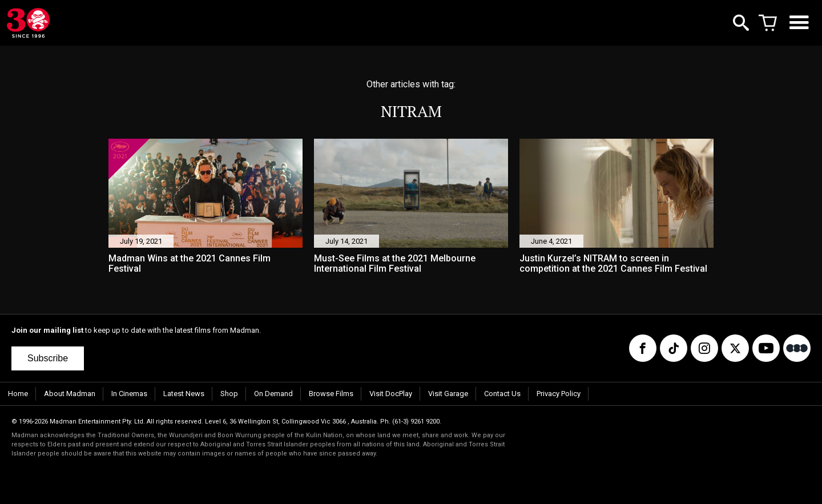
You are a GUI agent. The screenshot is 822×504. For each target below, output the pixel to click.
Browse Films (331, 394)
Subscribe (48, 358)
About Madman (70, 394)
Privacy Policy (559, 394)
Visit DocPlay (391, 394)
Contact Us (502, 394)
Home (18, 394)
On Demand (273, 394)
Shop (229, 394)
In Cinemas (129, 394)
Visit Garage (448, 394)
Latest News (184, 394)
